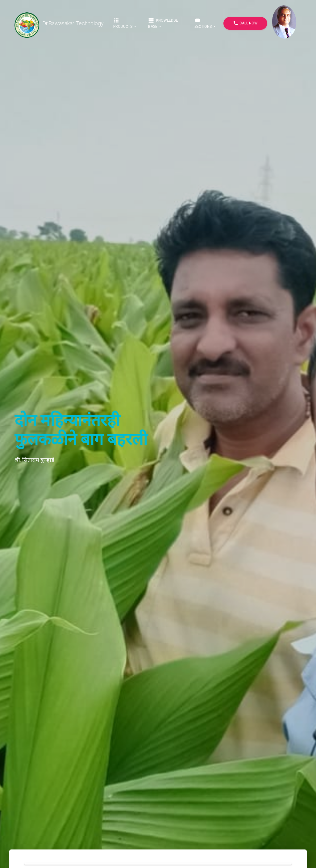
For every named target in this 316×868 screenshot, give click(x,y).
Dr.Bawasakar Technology (59, 23)
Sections (204, 23)
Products (123, 23)
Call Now (245, 23)
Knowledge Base (163, 23)
